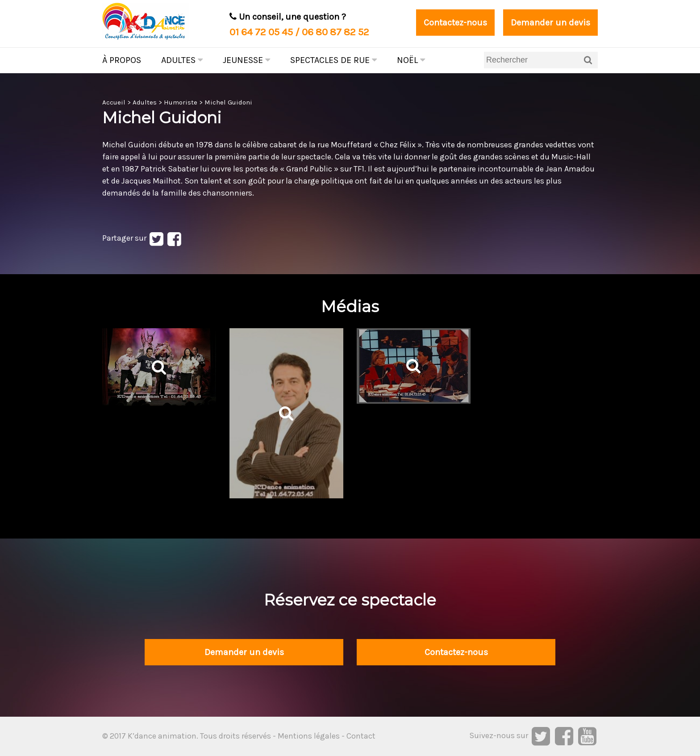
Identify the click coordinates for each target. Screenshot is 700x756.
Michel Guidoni (228, 102)
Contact (361, 736)
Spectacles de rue (333, 60)
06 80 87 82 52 (335, 32)
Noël (411, 60)
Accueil (114, 102)
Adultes (182, 60)
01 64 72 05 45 (261, 32)
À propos (122, 60)
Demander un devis (550, 23)
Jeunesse (246, 60)
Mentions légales (309, 736)
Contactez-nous (455, 23)
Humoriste (181, 102)
